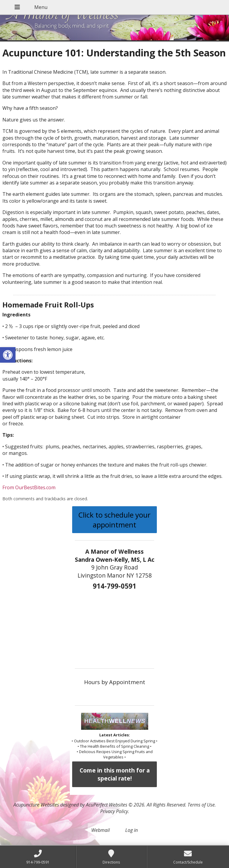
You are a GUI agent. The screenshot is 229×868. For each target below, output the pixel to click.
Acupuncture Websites (36, 805)
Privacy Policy (114, 811)
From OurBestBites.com (29, 487)
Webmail (100, 830)
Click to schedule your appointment (114, 520)
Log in (131, 830)
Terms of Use (201, 805)
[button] (8, 355)
